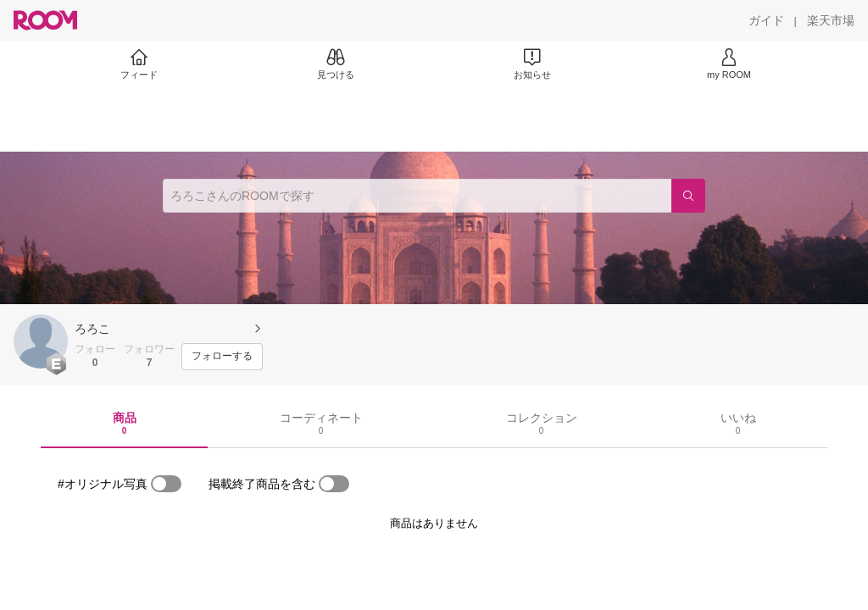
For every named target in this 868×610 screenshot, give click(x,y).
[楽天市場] (831, 20)
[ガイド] (766, 20)
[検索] (688, 196)
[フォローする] (222, 357)
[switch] (166, 484)
